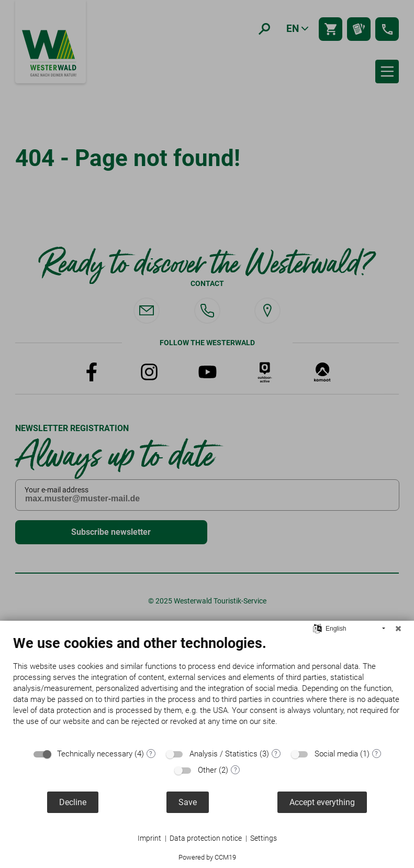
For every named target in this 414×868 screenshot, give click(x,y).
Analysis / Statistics (223, 754)
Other (207, 770)
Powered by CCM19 (207, 857)
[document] (207, 689)
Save (188, 802)
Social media (336, 754)
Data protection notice (206, 838)
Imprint (149, 838)
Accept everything (322, 802)
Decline (73, 802)
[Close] (398, 629)
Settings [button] (264, 838)
